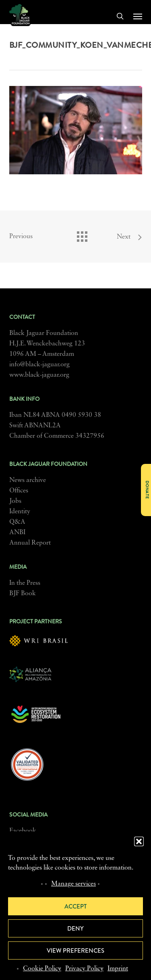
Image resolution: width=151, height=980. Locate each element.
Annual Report (30, 543)
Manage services (73, 884)
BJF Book (23, 594)
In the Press (25, 583)
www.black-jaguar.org (39, 375)
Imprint (118, 969)
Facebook (23, 831)
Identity (20, 512)
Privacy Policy (84, 969)
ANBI (17, 533)
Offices (19, 491)
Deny (75, 929)
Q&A (17, 522)
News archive (28, 480)
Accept (75, 906)
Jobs (15, 501)
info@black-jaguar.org (39, 365)
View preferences (75, 951)
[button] (139, 841)
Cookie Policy (42, 969)
